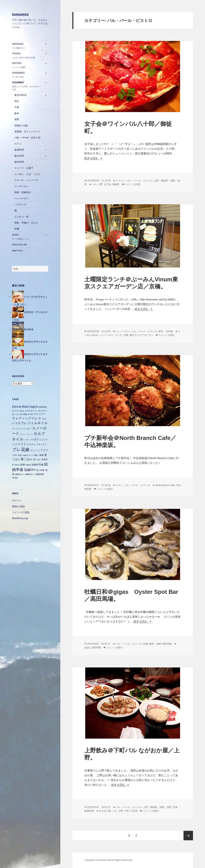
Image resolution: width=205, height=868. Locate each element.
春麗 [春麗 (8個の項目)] (41, 455)
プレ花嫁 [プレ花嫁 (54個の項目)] (21, 449)
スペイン (120, 181)
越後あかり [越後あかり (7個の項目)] (20, 474)
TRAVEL (27, 56)
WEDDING (27, 46)
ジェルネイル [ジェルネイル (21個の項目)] (38, 423)
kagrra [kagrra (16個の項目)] (34, 407)
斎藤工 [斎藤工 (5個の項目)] (36, 455)
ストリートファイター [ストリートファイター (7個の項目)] (22, 429)
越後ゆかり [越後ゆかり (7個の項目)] (30, 474)
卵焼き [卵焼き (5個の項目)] (20, 455)
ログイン (17, 500)
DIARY (27, 237)
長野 (17, 119)
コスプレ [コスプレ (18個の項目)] (21, 423)
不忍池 (134, 811)
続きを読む (94, 158)
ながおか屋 (105, 811)
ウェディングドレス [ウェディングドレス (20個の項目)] (27, 418)
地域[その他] (21, 125)
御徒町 (116, 184)
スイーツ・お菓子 (24, 168)
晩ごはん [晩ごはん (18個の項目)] (27, 459)
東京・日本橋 (166, 331)
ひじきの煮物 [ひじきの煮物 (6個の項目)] (22, 414)
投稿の (18, 506)
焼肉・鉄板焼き (23, 192)
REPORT (27, 65)
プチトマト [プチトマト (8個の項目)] (42, 444)
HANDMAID (27, 75)
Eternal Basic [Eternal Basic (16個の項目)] (20, 407)
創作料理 (19, 162)
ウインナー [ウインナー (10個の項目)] (40, 414)
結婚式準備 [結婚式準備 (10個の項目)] (38, 465)
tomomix (20, 15)
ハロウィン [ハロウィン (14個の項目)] (37, 439)
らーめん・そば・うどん (27, 174)
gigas (87, 648)
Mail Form (17, 251)
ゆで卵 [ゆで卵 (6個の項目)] (30, 414)
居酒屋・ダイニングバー (27, 132)
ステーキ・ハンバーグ (26, 180)
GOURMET (27, 86)
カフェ (18, 144)
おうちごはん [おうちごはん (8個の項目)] (18, 411)
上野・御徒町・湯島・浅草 (157, 807)
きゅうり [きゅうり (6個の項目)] (34, 411)
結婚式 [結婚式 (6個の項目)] (28, 465)
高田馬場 (96, 648)
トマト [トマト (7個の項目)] (27, 440)
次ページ (188, 836)
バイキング (20, 204)
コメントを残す (133, 184)
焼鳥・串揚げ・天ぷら (26, 223)
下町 (127, 811)
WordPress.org (20, 518)
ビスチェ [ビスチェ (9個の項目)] (31, 444)
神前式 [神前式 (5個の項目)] (17, 465)
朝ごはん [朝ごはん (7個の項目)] (37, 459)
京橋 (126, 335)
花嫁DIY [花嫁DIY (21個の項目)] (30, 470)
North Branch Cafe (165, 485)
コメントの (21, 512)
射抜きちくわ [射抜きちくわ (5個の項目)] (28, 455)
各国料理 (19, 150)
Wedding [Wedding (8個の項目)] (43, 407)
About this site (19, 244)
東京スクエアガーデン (141, 335)
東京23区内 (20, 95)
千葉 (17, 107)
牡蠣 (17, 229)
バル (94, 184)
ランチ (119, 335)
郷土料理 (19, 156)
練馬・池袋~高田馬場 (160, 644)
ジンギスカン (21, 186)
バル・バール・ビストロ (27, 138)
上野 (100, 184)
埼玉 (17, 101)
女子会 (107, 184)
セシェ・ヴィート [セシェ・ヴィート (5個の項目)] (27, 434)
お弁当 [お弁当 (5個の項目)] (28, 411)
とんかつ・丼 (21, 217)
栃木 (17, 113)
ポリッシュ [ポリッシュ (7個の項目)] (35, 450)
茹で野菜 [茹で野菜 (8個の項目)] (40, 470)
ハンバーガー (21, 198)
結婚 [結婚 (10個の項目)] (23, 465)
